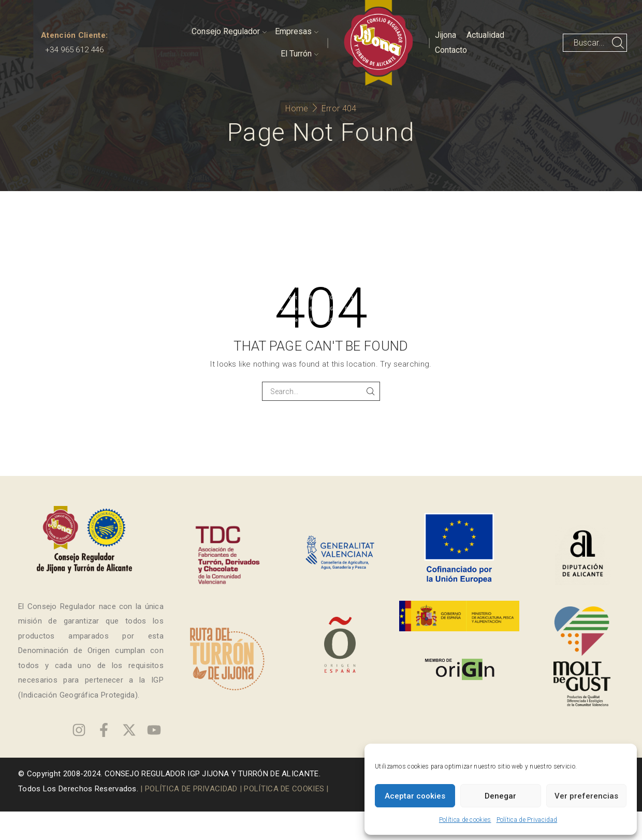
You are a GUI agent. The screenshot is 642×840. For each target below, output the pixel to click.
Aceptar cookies (415, 796)
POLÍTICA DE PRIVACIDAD (191, 789)
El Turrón (300, 54)
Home (297, 108)
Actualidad (485, 35)
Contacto (451, 50)
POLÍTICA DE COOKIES (284, 789)
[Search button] (618, 43)
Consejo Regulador (229, 31)
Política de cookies (465, 820)
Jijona (446, 35)
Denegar (500, 796)
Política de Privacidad (527, 820)
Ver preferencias (586, 796)
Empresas (297, 31)
